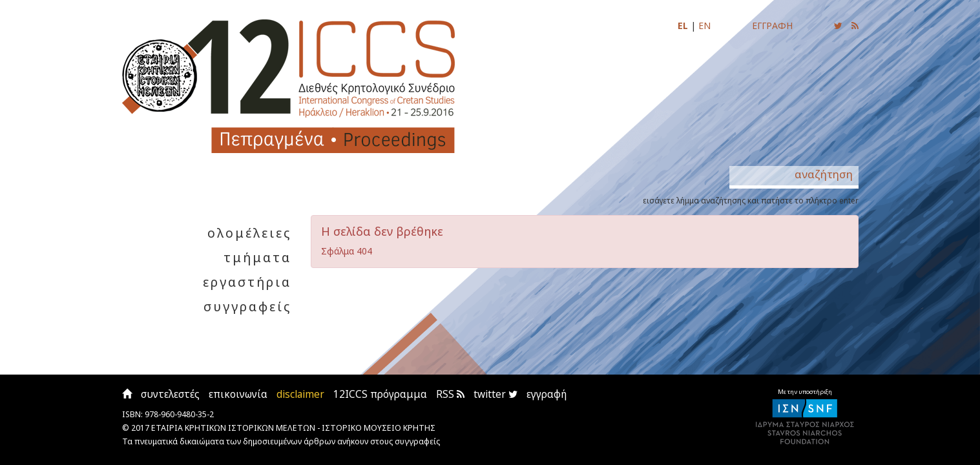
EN (704, 26)
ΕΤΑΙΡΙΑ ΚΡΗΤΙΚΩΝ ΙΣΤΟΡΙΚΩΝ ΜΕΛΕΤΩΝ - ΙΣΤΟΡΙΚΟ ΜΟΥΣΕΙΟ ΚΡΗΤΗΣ (293, 428)
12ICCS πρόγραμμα (380, 394)
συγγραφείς (247, 306)
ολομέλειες (249, 233)
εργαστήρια (247, 282)
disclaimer (300, 394)
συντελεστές (170, 394)
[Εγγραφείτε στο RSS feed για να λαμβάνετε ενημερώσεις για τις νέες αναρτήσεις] (855, 26)
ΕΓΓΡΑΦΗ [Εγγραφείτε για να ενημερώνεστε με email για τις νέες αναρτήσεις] (772, 26)
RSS (450, 394)
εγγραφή (547, 394)
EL (683, 26)
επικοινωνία (238, 394)
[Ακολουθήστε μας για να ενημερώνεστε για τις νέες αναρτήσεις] (838, 26)
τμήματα (257, 257)
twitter (495, 394)
